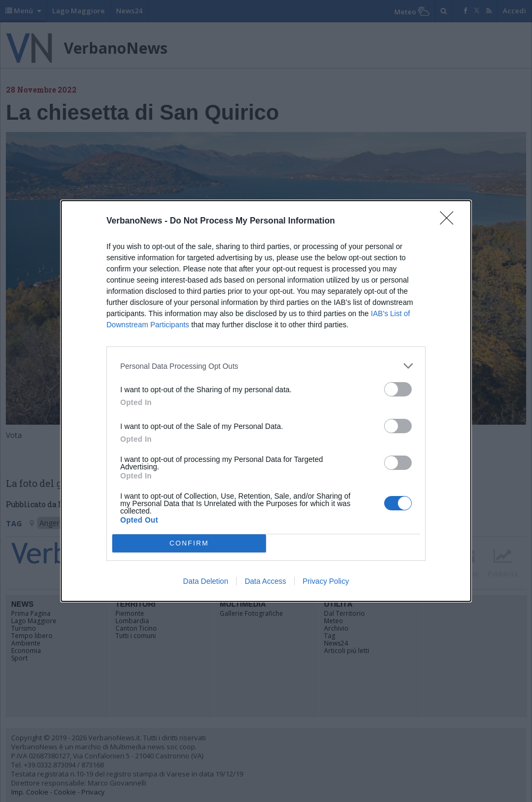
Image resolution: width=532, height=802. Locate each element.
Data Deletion (206, 581)
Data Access (265, 581)
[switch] (398, 389)
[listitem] (266, 366)
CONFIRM (189, 544)
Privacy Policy (326, 581)
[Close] (450, 221)
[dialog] (266, 401)
